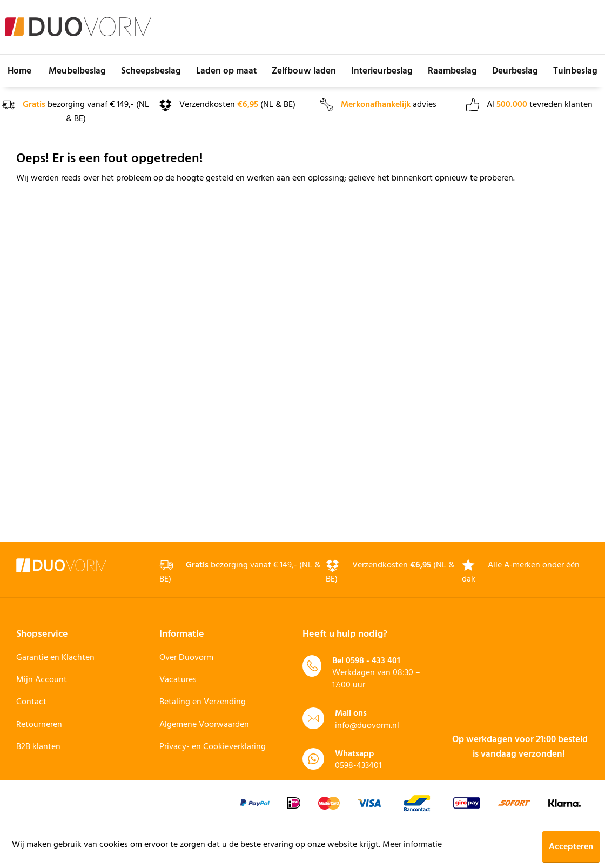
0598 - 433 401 (373, 661)
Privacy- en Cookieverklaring (213, 747)
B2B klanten (38, 747)
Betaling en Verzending (203, 702)
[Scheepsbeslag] (151, 71)
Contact (31, 702)
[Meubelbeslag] (77, 71)
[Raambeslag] (452, 71)
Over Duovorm (186, 658)
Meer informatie (412, 845)
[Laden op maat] (226, 71)
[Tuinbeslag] (575, 71)
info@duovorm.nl (367, 726)
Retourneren (39, 725)
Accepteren (571, 847)
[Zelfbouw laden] (304, 71)
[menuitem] (19, 71)
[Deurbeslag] (515, 71)
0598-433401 (358, 766)
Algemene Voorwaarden (204, 725)
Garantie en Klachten (55, 658)
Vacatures (178, 680)
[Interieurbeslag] (382, 71)
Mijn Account (42, 680)
